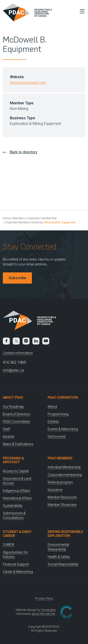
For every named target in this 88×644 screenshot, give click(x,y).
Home (7, 218)
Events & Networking (63, 429)
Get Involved (57, 436)
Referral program (60, 482)
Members (19, 218)
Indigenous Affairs (16, 491)
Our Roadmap (13, 407)
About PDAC (13, 398)
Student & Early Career (17, 534)
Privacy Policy (44, 598)
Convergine (48, 610)
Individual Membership (64, 467)
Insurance (55, 490)
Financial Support (16, 564)
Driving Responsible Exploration (65, 534)
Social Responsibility (63, 564)
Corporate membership (42, 218)
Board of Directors (17, 414)
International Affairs (17, 498)
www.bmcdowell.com (28, 83)
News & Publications (18, 444)
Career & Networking (18, 572)
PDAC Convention (63, 398)
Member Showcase (62, 505)
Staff (6, 429)
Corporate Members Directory (24, 222)
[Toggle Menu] (81, 11)
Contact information (18, 353)
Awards (9, 436)
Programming (58, 414)
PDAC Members (60, 458)
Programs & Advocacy (13, 460)
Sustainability (13, 506)
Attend (52, 407)
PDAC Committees (16, 422)
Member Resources (62, 497)
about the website (43, 614)
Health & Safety (59, 557)
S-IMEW (9, 545)
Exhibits (53, 422)
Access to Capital (16, 471)
